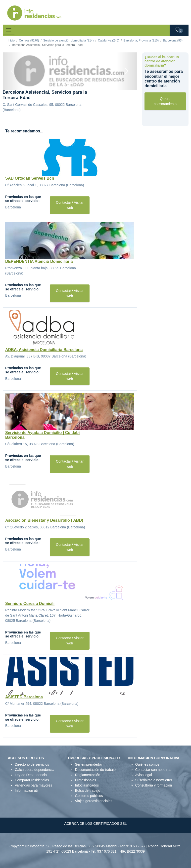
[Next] (127, 71)
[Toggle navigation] (9, 30)
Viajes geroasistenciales (94, 801)
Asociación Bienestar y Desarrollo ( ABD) (44, 520)
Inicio (11, 40)
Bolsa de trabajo (88, 790)
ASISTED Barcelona (24, 697)
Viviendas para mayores (34, 785)
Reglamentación (88, 775)
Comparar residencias (32, 780)
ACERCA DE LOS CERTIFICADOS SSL (95, 824)
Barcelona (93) (173, 40)
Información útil (27, 790)
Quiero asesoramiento (165, 101)
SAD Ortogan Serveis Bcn (30, 178)
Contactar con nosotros (153, 770)
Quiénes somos (147, 764)
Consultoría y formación (154, 785)
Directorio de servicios (32, 764)
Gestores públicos (89, 796)
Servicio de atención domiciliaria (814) (69, 40)
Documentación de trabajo (95, 770)
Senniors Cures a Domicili (30, 604)
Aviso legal (144, 775)
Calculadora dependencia (35, 770)
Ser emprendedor (89, 764)
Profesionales (86, 780)
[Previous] (13, 71)
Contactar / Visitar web (70, 205)
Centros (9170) (29, 40)
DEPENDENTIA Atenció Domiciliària (39, 261)
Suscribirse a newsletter (154, 780)
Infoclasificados (87, 785)
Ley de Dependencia (31, 775)
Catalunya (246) (109, 40)
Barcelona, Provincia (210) (141, 40)
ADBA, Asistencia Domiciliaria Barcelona (44, 350)
